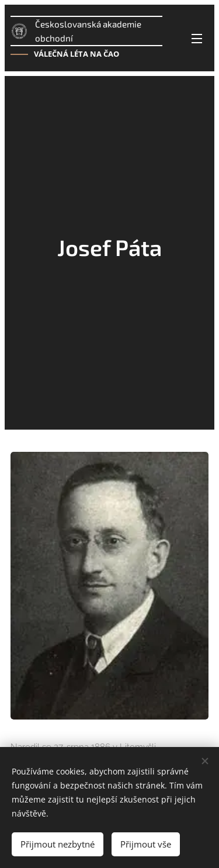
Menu (197, 39)
